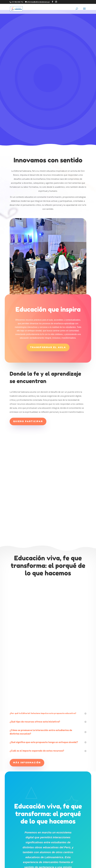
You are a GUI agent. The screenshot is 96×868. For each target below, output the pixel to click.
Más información (27, 688)
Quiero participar (28, 347)
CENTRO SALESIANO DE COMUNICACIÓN (49, 865)
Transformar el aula (48, 272)
